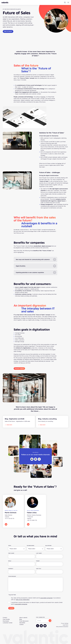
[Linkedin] (36, 459)
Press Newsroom (24, 621)
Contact (5, 618)
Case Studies (6, 619)
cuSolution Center (8, 623)
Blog (21, 619)
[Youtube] (32, 459)
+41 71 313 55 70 (9, 518)
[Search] (65, 2)
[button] (68, 2)
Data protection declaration (62, 627)
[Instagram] (39, 459)
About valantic (23, 618)
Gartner (43, 97)
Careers (21, 624)
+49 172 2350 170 (32, 520)
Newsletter (22, 623)
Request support (19, 368)
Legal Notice (65, 625)
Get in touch (8, 31)
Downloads (6, 621)
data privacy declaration (23, 600)
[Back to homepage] (5, 2)
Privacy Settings (65, 623)
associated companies (46, 598)
